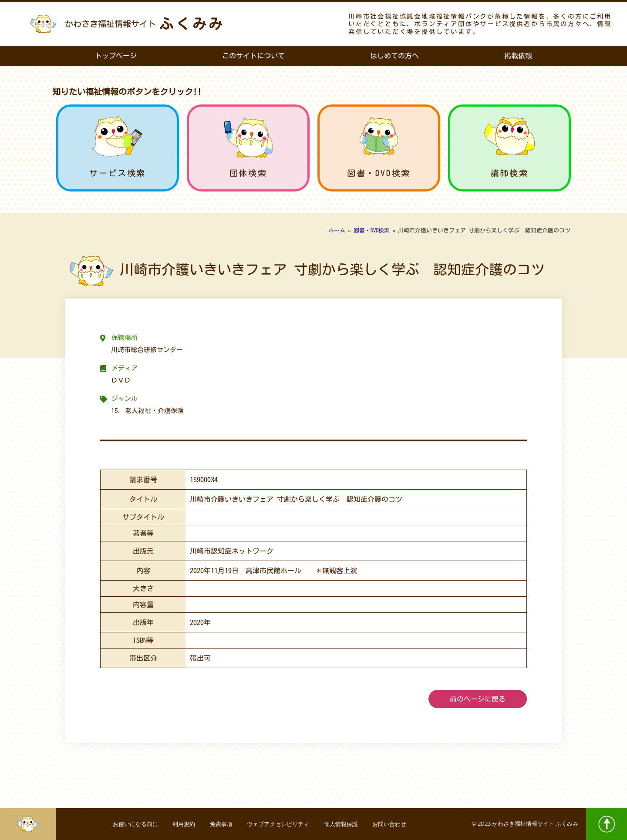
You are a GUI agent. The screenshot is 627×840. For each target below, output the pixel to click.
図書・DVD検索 (379, 173)
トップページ (116, 56)
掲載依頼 (518, 56)
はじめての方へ (394, 56)
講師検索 (509, 173)
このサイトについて (253, 56)
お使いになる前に (121, 824)
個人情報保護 (350, 824)
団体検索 (248, 173)
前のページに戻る (478, 699)
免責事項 (217, 824)
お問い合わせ (404, 824)
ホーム (337, 230)
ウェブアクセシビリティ (280, 824)
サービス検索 (118, 173)
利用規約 (175, 824)
